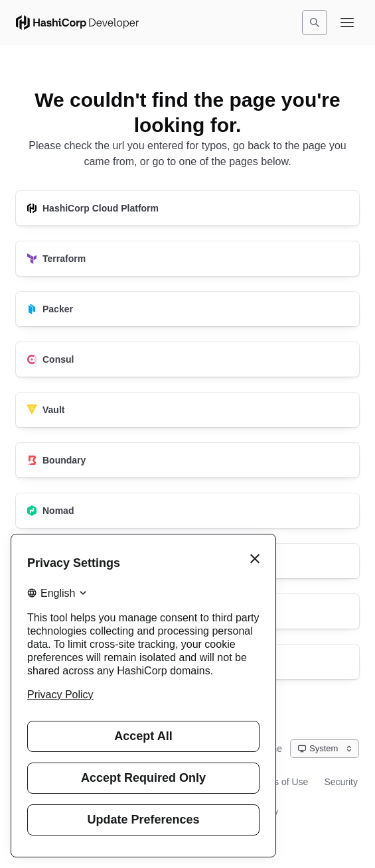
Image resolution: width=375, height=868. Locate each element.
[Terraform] (187, 259)
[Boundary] (187, 460)
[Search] (315, 23)
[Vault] (187, 410)
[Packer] (187, 309)
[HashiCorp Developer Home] (77, 23)
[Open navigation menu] (347, 23)
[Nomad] (187, 511)
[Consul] (187, 359)
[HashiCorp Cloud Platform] (187, 208)
